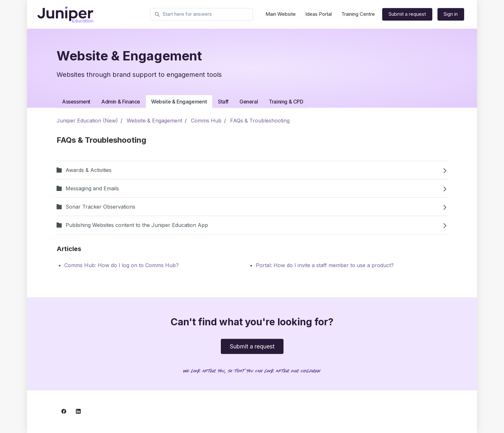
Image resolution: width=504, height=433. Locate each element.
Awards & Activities (252, 170)
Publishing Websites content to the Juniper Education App (252, 225)
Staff (223, 102)
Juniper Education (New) (87, 121)
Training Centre (358, 14)
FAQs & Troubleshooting (260, 121)
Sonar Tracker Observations (252, 207)
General (249, 102)
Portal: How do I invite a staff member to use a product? (325, 265)
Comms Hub (206, 121)
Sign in (451, 14)
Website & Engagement (179, 102)
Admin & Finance (121, 102)
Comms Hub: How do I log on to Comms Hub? (122, 265)
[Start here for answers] (202, 14)
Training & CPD (286, 102)
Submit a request (407, 14)
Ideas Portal (319, 14)
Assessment (76, 102)
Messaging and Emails (252, 188)
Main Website (281, 14)
